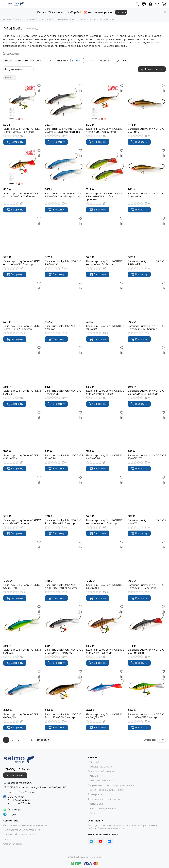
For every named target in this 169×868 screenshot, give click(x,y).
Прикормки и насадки (101, 781)
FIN (50, 61)
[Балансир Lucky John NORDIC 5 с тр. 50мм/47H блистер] (22, 494)
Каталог (19, 19)
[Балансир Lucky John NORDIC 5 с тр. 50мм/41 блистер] (105, 623)
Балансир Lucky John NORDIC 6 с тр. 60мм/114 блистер (146, 587)
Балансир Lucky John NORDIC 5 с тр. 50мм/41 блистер (105, 651)
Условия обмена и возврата (20, 835)
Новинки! (93, 762)
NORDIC (77, 61)
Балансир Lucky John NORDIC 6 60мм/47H (21, 587)
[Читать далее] (11, 53)
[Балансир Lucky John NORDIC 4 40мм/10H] (147, 167)
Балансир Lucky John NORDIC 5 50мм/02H (147, 522)
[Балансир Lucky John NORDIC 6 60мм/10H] (147, 102)
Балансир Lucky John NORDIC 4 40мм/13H (104, 457)
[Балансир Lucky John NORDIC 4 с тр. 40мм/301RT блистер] (64, 559)
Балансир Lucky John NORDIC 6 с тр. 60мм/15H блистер (146, 328)
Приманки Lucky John (65, 19)
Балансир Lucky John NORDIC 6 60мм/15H (21, 716)
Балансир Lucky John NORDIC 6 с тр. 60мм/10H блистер (63, 716)
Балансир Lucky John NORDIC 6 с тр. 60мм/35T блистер (146, 716)
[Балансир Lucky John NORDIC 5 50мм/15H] (64, 429)
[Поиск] (137, 4)
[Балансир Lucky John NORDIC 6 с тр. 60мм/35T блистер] (147, 688)
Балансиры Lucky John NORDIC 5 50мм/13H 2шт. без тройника (64, 130)
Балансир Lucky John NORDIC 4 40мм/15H (146, 263)
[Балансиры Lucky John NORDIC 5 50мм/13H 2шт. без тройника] (64, 102)
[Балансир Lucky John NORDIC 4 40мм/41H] (64, 300)
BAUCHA (23, 61)
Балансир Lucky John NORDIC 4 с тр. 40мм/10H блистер (104, 130)
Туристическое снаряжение (105, 799)
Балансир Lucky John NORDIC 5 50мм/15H (64, 457)
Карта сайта (95, 857)
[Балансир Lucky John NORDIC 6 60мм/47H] (22, 559)
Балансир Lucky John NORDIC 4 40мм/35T (63, 263)
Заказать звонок (15, 775)
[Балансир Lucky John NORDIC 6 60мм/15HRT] (105, 688)
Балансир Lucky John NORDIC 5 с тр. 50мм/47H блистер (22, 522)
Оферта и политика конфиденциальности (28, 825)
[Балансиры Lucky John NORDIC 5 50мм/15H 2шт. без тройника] (64, 167)
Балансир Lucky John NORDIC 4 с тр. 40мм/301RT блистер (63, 587)
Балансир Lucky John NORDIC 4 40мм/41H (63, 328)
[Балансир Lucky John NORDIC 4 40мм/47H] (22, 429)
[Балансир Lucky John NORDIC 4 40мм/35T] (64, 235)
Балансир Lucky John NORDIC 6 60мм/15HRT (104, 716)
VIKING (91, 61)
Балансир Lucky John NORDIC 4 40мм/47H (21, 457)
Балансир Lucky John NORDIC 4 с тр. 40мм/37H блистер (21, 130)
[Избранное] (157, 4)
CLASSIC (38, 61)
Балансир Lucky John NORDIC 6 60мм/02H (104, 587)
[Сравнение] (39, 91)
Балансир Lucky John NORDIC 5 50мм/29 (22, 651)
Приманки (94, 776)
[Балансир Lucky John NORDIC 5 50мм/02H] (147, 494)
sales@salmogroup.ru (20, 783)
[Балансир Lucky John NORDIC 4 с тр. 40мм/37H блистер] (22, 102)
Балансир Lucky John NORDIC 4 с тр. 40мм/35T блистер (21, 263)
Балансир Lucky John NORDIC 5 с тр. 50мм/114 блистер (105, 392)
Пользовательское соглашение (22, 830)
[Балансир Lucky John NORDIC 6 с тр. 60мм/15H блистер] (147, 300)
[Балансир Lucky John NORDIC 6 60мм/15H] (22, 688)
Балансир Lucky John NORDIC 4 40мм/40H (63, 392)
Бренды (31, 19)
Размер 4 (106, 61)
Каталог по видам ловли (102, 808)
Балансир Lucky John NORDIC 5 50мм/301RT (147, 457)
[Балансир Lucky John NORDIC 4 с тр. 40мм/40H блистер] (105, 494)
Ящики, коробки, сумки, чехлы (106, 790)
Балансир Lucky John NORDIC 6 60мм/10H (146, 130)
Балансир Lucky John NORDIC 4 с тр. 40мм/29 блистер (21, 328)
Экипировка (95, 794)
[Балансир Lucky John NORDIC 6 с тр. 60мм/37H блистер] (147, 364)
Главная (7, 19)
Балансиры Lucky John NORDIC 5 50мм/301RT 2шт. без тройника (105, 197)
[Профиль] (151, 4)
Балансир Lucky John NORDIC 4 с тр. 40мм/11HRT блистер (21, 195)
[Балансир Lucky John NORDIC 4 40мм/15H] (147, 235)
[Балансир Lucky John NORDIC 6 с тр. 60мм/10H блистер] (64, 688)
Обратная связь (13, 844)
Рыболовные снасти (100, 767)
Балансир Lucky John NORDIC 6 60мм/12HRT (146, 651)
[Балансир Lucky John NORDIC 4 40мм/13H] (105, 429)
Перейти (121, 12)
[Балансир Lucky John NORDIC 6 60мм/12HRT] (147, 623)
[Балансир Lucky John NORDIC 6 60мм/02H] (105, 559)
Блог (6, 839)
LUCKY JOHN (44, 19)
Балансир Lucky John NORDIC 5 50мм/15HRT (22, 392)
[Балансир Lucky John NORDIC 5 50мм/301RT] (147, 429)
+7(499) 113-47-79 (17, 769)
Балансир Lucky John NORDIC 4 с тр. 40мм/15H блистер (104, 263)
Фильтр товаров (152, 69)
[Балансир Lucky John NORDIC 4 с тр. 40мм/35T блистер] (22, 235)
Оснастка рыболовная (101, 771)
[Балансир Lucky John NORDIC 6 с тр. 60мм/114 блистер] (147, 559)
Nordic (10, 78)
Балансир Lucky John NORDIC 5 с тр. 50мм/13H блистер (64, 651)
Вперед (43, 740)
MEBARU (62, 61)
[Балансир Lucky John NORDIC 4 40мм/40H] (64, 364)
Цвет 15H (121, 61)
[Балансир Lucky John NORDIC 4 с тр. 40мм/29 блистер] (22, 300)
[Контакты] (144, 4)
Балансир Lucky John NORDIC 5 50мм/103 (105, 328)
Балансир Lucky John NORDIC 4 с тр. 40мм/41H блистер (63, 522)
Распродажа (95, 804)
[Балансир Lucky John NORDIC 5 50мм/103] (105, 300)
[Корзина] (164, 4)
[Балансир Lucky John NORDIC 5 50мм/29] (22, 623)
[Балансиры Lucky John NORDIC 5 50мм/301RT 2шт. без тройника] (105, 167)
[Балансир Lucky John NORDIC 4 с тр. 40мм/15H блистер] (105, 235)
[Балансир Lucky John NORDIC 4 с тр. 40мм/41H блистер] (64, 494)
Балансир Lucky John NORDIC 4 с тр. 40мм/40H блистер (104, 522)
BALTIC (9, 61)
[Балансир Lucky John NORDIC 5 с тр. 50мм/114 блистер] (105, 364)
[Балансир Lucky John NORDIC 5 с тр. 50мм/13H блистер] (64, 623)
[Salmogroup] (16, 4)
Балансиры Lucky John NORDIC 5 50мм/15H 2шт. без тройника (64, 195)
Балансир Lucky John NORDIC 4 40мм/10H (146, 195)
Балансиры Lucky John (91, 19)
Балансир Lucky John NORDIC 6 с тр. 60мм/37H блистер (146, 392)
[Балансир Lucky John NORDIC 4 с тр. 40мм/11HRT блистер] (22, 167)
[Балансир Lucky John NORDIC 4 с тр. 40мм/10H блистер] (105, 102)
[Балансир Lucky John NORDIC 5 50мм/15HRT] (22, 364)
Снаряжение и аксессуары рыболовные (111, 785)
